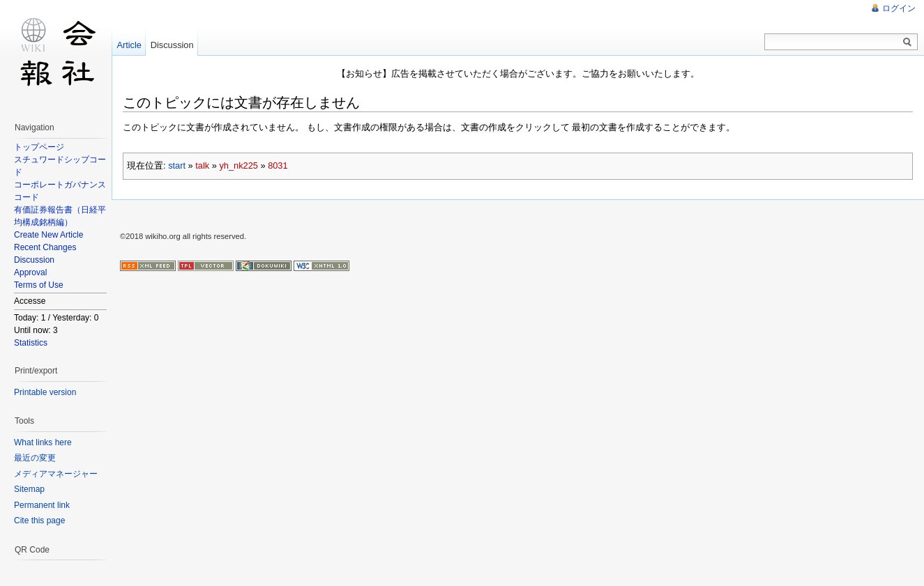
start (177, 165)
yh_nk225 (238, 165)
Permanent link (42, 505)
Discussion (34, 260)
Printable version (45, 392)
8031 (278, 165)
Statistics (31, 343)
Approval (30, 272)
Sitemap (29, 489)
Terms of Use (39, 285)
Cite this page (39, 521)
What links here (43, 442)
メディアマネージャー (56, 474)
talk (202, 165)
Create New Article (48, 235)
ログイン (899, 8)
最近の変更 (35, 458)
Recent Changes (45, 247)
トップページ (39, 147)
